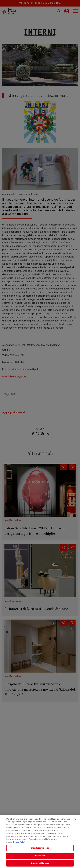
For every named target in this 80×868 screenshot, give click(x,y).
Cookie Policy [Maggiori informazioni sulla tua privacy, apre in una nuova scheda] (19, 842)
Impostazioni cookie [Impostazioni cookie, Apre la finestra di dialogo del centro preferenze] (40, 848)
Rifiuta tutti (40, 856)
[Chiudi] (75, 819)
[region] (40, 841)
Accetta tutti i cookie (40, 863)
